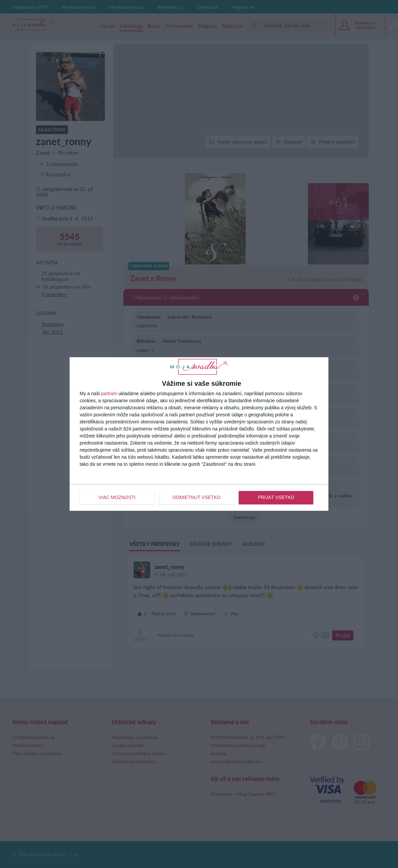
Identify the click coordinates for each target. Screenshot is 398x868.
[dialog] (199, 434)
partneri (109, 394)
